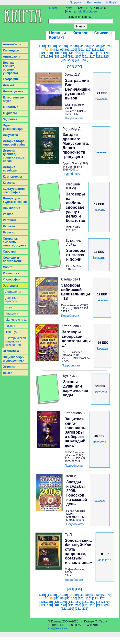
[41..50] (84, 46)
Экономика (11, 351)
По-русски (76, 2)
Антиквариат (12, 57)
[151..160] (89, 53)
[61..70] (106, 46)
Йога (9, 307)
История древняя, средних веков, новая (14, 156)
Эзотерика (10, 286)
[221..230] (67, 60)
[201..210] (89, 57)
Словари (9, 252)
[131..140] (60, 53)
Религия (9, 226)
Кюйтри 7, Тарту (60, 8)
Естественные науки (13, 99)
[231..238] (82, 60)
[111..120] (99, 50)
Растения (10, 220)
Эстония (9, 367)
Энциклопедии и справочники (14, 359)
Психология (11, 208)
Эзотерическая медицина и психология (16, 341)
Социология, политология (12, 259)
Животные (11, 107)
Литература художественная (15, 200)
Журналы (10, 113)
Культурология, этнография (14, 191)
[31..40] (74, 46)
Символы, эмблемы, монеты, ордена (15, 242)
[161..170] (103, 53)
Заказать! (102, 99)
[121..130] (46, 53)
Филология (11, 273)
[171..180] (46, 57)
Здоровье (10, 119)
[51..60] (95, 46)
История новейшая (10, 169)
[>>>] (78, 66)
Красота (9, 183)
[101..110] (85, 50)
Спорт (7, 267)
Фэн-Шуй (11, 332)
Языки (8, 373)
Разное (8, 214)
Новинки (58, 33)
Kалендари (11, 50)
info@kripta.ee (87, 12)
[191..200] (74, 57)
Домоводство (13, 91)
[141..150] (74, 53)
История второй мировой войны (15, 143)
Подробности (74, 118)
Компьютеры (12, 177)
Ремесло (9, 232)
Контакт (57, 37)
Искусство (10, 135)
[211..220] (103, 57)
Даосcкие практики (12, 300)
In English (112, 2)
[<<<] (71, 66)
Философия (12, 279)
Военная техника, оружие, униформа (11, 68)
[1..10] (42, 46)
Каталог (80, 33)
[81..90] (60, 50)
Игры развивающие (13, 127)
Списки (101, 33)
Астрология (13, 292)
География (11, 79)
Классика (12, 314)
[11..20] (52, 46)
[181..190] (60, 57)
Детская (9, 85)
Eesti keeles (94, 2)
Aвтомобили (12, 44)
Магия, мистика (16, 320)
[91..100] (71, 50)
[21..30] (63, 46)
